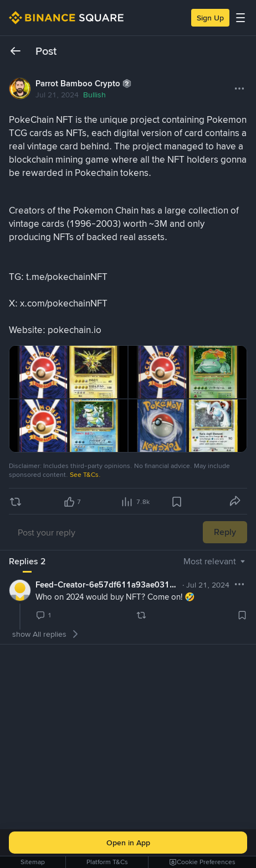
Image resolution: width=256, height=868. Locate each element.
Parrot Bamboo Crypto (78, 84)
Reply (225, 532)
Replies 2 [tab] (27, 561)
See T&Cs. (85, 475)
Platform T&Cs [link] (107, 862)
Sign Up (210, 18)
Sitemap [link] (33, 862)
